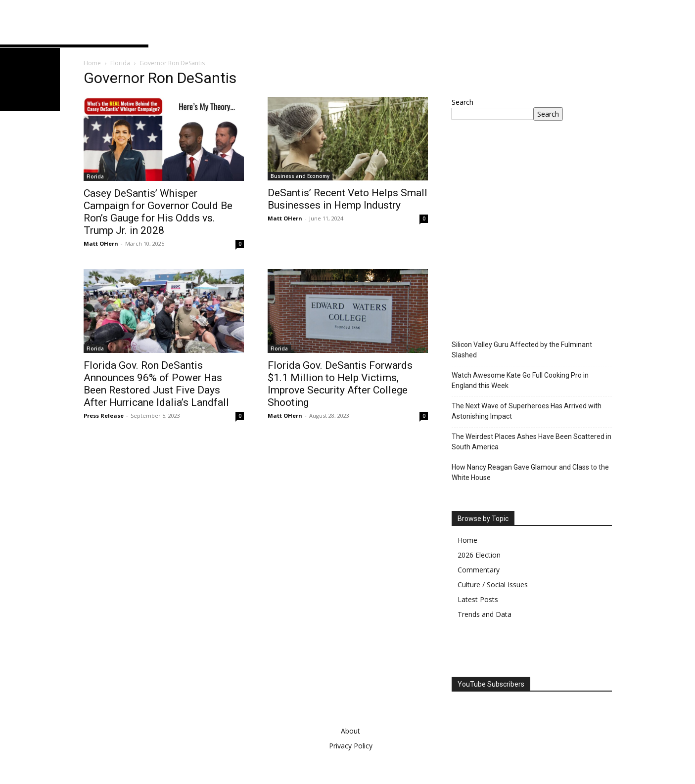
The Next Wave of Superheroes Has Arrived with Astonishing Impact (527, 411)
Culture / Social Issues (493, 585)
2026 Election (479, 555)
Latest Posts (478, 599)
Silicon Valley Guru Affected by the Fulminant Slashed (522, 350)
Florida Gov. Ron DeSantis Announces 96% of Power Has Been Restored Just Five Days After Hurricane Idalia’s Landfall (156, 384)
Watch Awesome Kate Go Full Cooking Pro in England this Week (520, 380)
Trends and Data (485, 614)
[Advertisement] (535, 243)
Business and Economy (300, 176)
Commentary (479, 570)
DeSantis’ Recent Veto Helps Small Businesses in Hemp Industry (347, 199)
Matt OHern (101, 243)
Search (463, 102)
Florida (120, 63)
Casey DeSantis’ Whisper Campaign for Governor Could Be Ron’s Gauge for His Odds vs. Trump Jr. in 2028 (158, 212)
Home (92, 63)
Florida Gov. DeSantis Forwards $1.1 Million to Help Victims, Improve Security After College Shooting (340, 384)
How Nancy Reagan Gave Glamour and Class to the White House (530, 472)
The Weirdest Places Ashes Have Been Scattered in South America (532, 442)
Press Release (104, 415)
